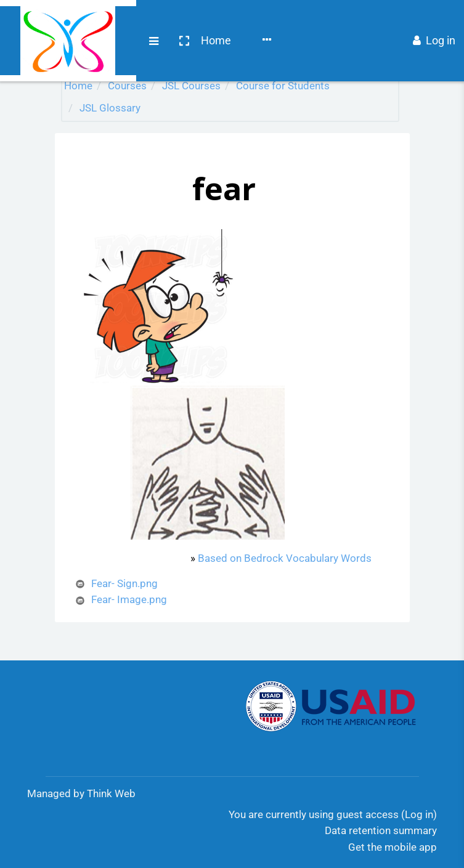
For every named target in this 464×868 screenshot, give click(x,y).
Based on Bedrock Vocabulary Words (285, 558)
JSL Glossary (110, 108)
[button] (97, 20)
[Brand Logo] (25, 20)
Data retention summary (381, 830)
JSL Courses (191, 86)
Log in (434, 20)
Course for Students (283, 86)
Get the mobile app (393, 847)
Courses (173, 20)
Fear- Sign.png (124, 583)
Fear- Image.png (129, 599)
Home (129, 20)
